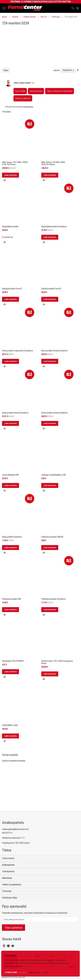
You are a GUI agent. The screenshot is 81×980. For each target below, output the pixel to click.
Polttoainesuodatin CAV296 (52, 537)
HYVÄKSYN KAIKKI (11, 972)
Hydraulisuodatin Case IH (12, 289)
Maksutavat (7, 878)
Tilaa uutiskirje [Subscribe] (13, 928)
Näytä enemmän (34, 972)
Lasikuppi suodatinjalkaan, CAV (54, 475)
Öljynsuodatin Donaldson (12, 537)
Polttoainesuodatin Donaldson (53, 599)
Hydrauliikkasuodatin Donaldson (54, 227)
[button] (5, 180)
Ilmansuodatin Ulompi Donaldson (54, 351)
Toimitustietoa (8, 871)
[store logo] (25, 8)
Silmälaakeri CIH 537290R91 (13, 661)
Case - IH (44, 17)
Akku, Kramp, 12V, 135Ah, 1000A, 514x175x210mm (15, 163)
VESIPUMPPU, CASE (10, 725)
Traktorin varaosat (29, 17)
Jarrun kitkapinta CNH (10, 475)
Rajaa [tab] (6, 70)
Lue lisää (45, 972)
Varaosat (15, 17)
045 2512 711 (7, 833)
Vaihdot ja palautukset (12, 885)
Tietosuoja (7, 891)
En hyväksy (23, 972)
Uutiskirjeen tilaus (10, 898)
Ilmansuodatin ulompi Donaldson (54, 413)
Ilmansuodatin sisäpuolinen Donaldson (18, 351)
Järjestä (57, 70)
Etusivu (5, 17)
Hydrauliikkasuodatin (10, 227)
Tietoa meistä (8, 858)
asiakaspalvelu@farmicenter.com (15, 829)
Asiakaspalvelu (8, 865)
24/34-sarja (56, 17)
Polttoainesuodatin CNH (12, 599)
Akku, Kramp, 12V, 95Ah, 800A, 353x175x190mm (53, 163)
